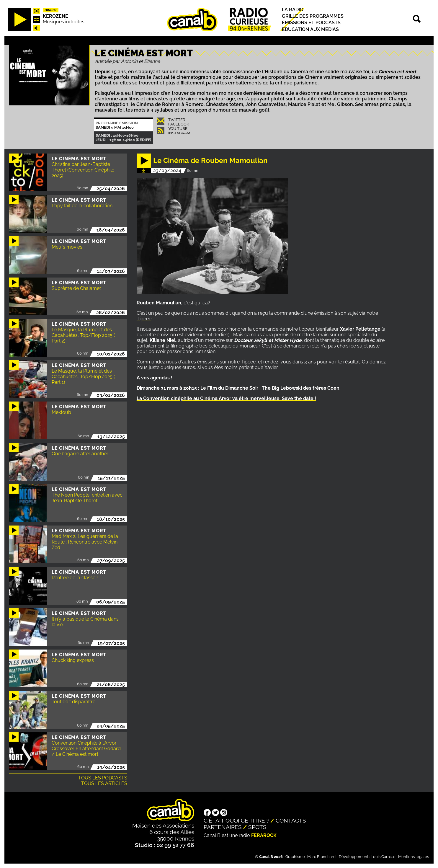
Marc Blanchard (321, 857)
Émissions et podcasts (311, 23)
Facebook (179, 124)
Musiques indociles (64, 22)
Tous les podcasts (103, 778)
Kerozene (55, 16)
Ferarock (264, 835)
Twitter (177, 120)
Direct (51, 10)
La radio (293, 10)
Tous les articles (104, 783)
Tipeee (144, 319)
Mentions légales (414, 857)
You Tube (178, 129)
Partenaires (223, 827)
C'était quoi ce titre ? (236, 820)
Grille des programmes (313, 16)
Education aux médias (310, 29)
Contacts (291, 820)
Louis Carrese (383, 857)
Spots (257, 827)
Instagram (179, 133)
